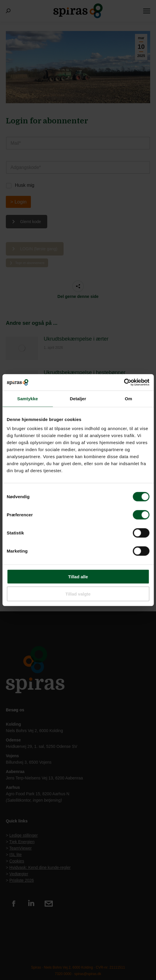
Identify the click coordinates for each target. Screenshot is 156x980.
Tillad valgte (78, 594)
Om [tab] (128, 398)
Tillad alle (78, 577)
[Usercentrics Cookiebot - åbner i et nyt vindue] (124, 382)
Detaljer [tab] (78, 398)
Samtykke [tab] (28, 398)
